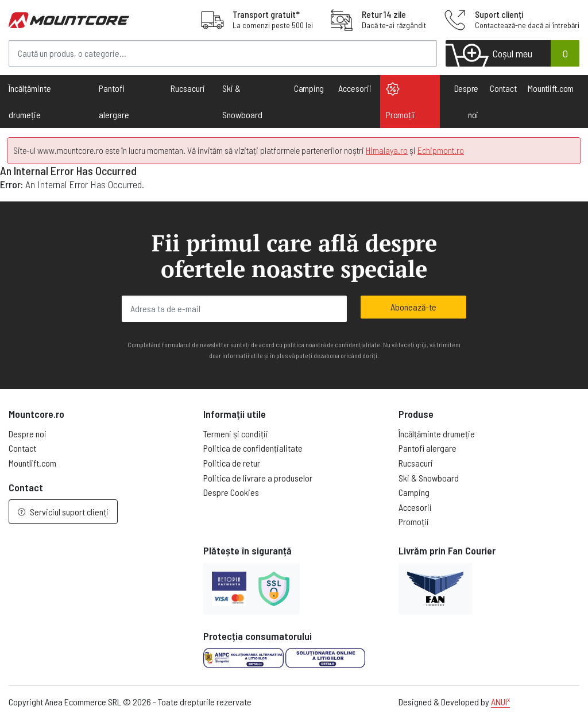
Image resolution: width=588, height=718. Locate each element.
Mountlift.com (551, 88)
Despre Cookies (231, 492)
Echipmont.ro (441, 150)
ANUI (500, 702)
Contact (503, 88)
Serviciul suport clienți (63, 512)
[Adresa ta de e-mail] (234, 309)
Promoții (401, 101)
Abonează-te (413, 307)
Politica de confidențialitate (253, 448)
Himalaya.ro (387, 150)
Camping (309, 88)
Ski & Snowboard (429, 478)
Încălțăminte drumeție (437, 434)
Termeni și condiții (236, 434)
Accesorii (415, 507)
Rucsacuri (416, 463)
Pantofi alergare (428, 448)
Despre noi (467, 101)
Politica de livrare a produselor (258, 478)
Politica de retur (232, 463)
